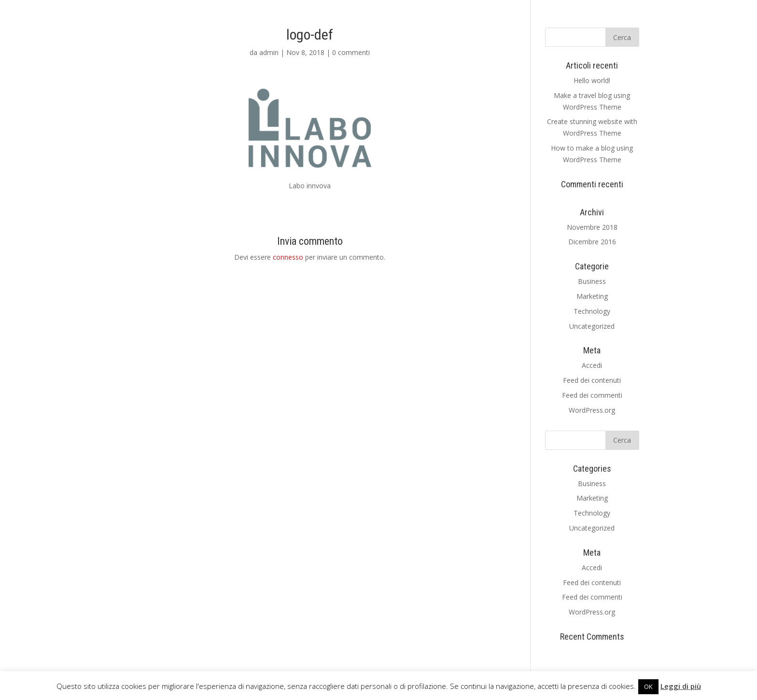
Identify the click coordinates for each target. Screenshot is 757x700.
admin (269, 52)
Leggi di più (681, 686)
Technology (592, 311)
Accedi (592, 365)
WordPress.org (592, 410)
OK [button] (648, 686)
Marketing (592, 296)
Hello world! (592, 80)
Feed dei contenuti (592, 380)
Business (592, 281)
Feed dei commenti (592, 395)
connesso (288, 257)
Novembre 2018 (592, 227)
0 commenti (351, 52)
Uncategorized (592, 326)
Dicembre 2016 (592, 242)
